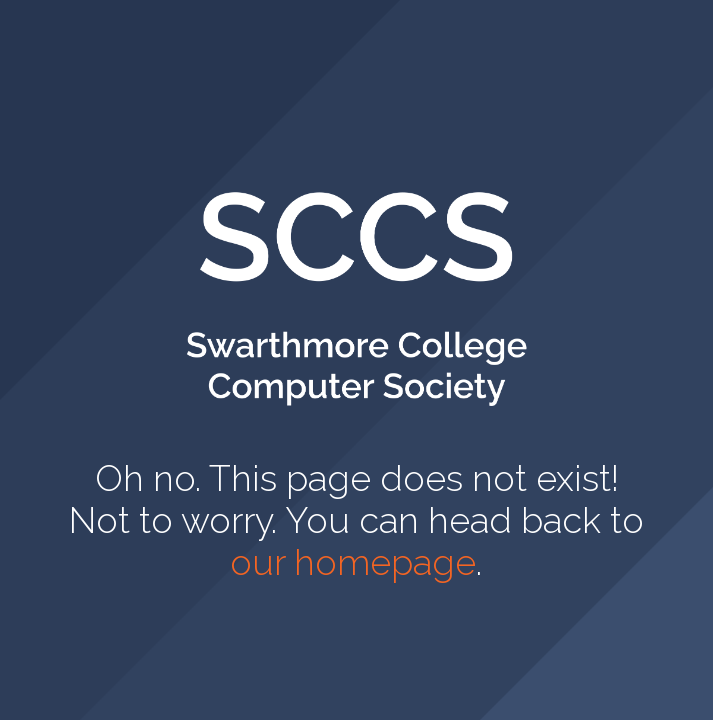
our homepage (353, 562)
